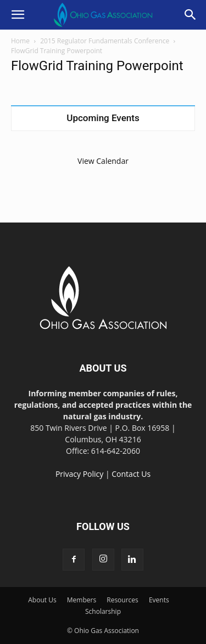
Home (20, 41)
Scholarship (103, 611)
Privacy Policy (79, 474)
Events (159, 600)
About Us (42, 600)
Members (82, 600)
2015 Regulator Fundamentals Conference (105, 41)
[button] (18, 15)
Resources (123, 600)
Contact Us (131, 474)
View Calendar (103, 161)
